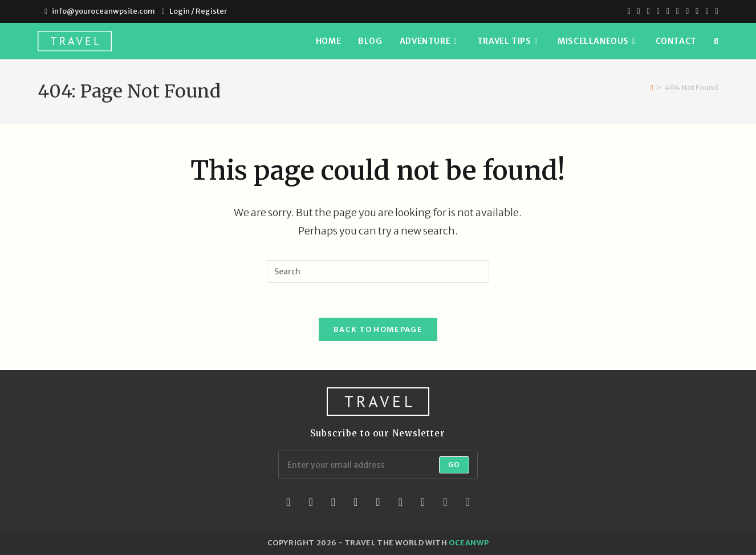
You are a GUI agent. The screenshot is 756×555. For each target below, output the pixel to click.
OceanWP (469, 543)
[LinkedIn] (355, 502)
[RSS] (715, 11)
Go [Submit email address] (454, 465)
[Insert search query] (378, 272)
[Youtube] (687, 11)
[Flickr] (401, 502)
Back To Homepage (378, 329)
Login (180, 11)
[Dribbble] (658, 11)
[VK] (668, 11)
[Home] (652, 88)
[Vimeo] (697, 11)
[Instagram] (678, 11)
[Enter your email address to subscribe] (378, 465)
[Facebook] (639, 11)
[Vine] (707, 11)
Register (211, 11)
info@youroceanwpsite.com (103, 11)
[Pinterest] (649, 11)
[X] (629, 11)
